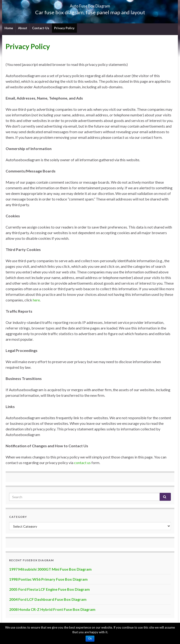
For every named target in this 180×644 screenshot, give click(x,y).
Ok (90, 639)
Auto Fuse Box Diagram (90, 5)
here (36, 300)
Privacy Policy (64, 28)
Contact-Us (41, 28)
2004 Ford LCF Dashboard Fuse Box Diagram (48, 599)
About (23, 28)
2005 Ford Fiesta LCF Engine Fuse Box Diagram (49, 589)
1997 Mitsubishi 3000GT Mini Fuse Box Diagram (50, 569)
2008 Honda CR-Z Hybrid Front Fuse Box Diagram (52, 609)
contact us (82, 463)
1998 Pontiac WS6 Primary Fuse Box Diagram (48, 579)
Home (9, 28)
